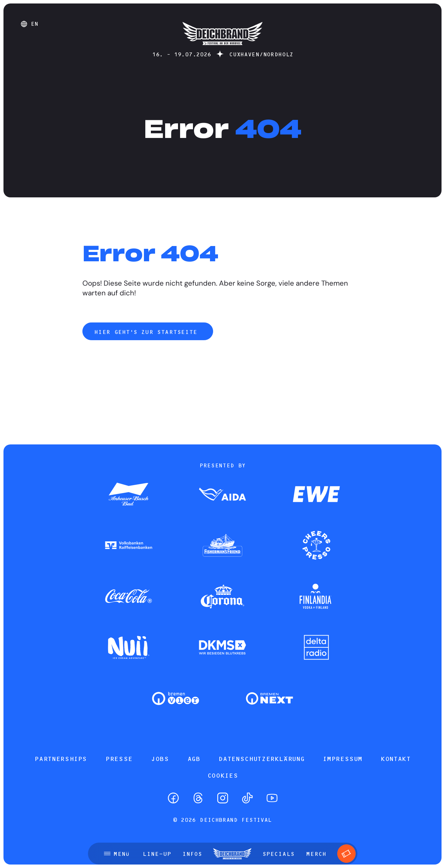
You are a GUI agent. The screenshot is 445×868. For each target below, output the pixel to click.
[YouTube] (272, 798)
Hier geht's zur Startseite (148, 332)
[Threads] (198, 798)
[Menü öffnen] (117, 854)
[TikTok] (247, 798)
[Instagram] (223, 798)
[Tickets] (346, 854)
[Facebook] (173, 798)
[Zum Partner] (129, 495)
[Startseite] (222, 48)
